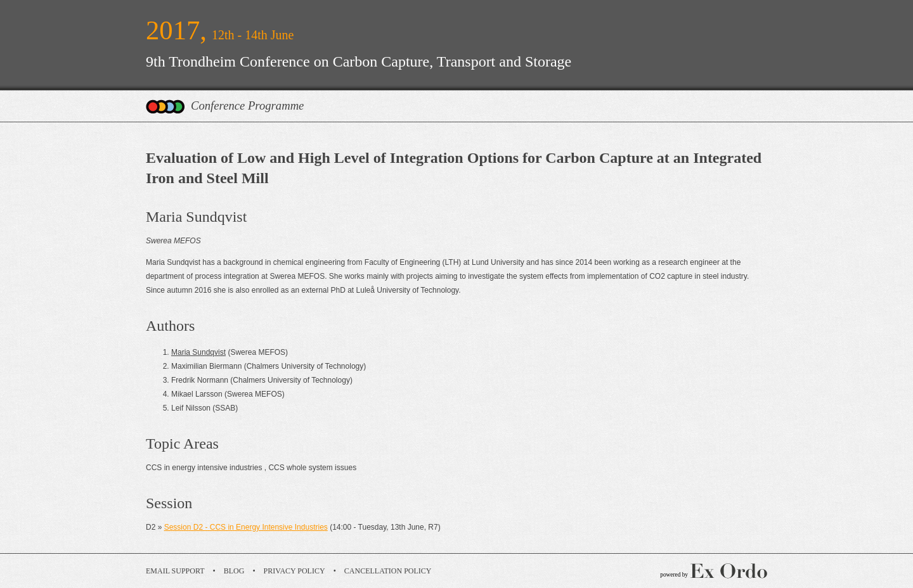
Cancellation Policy (388, 571)
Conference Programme (247, 105)
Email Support (175, 571)
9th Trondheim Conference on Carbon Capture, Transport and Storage (359, 61)
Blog (234, 571)
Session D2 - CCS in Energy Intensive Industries (246, 527)
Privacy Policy (295, 571)
